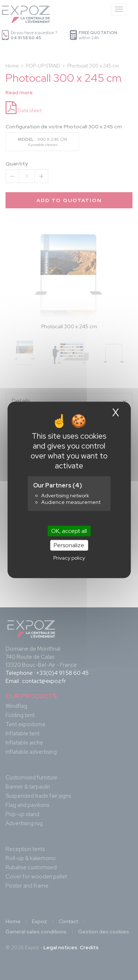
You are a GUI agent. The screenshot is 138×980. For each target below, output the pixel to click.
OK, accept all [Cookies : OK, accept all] (69, 531)
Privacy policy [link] (69, 558)
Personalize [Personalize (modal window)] (69, 546)
